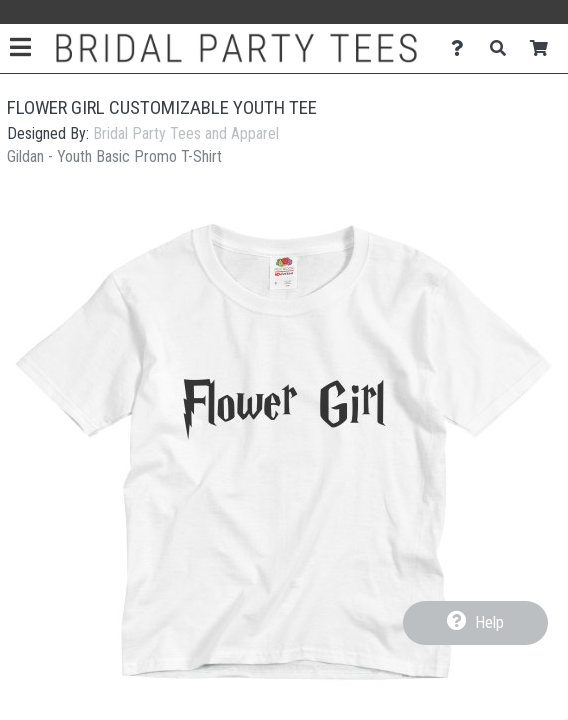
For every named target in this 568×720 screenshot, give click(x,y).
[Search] (503, 48)
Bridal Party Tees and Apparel (186, 133)
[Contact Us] (462, 48)
